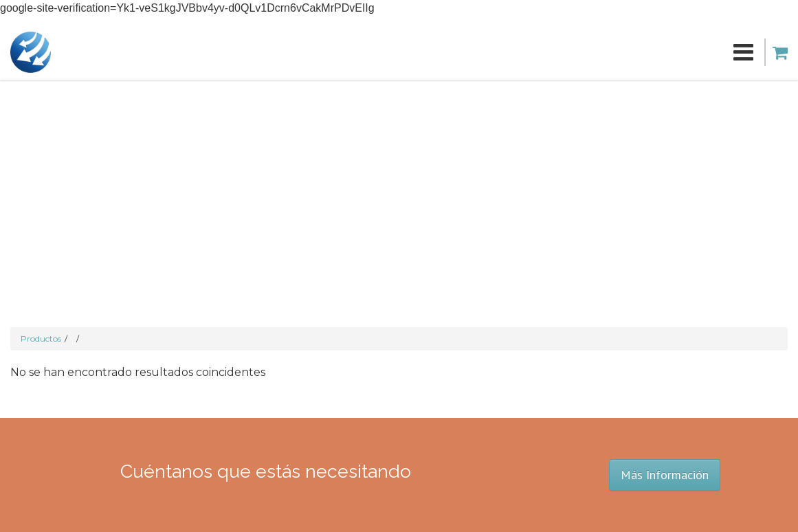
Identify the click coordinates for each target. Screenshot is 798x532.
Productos (41, 339)
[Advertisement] (399, 183)
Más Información (665, 475)
